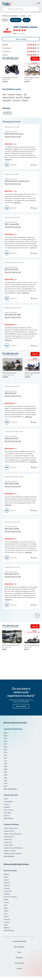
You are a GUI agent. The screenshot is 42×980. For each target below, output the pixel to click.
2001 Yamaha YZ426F (12, 485)
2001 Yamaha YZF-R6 (12, 575)
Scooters (7, 816)
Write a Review (21, 706)
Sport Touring (8, 810)
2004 (5, 781)
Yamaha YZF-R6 (9, 831)
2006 (5, 775)
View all (35, 59)
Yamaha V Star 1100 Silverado (13, 848)
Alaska (6, 877)
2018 (5, 741)
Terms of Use (19, 963)
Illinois (6, 908)
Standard (7, 807)
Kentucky (7, 919)
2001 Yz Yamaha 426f (12, 226)
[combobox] (21, 9)
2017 (5, 744)
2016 (5, 747)
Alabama (7, 874)
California (7, 885)
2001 (25, 20)
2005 (5, 778)
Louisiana (7, 922)
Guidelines (19, 958)
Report (35, 165)
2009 (5, 766)
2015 (5, 750)
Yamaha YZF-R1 (9, 837)
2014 (5, 752)
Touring (6, 804)
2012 (5, 758)
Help (19, 952)
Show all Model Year (10, 789)
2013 (5, 755)
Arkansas (7, 883)
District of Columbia (10, 897)
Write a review (21, 39)
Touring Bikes (8, 801)
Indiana (6, 911)
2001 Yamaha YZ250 (12, 271)
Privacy (19, 968)
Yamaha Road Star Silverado (13, 853)
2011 (5, 761)
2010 (5, 764)
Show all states (9, 930)
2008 (5, 769)
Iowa (5, 914)
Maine (6, 925)
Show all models (9, 856)
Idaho (6, 905)
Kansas (6, 916)
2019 (5, 738)
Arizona (6, 880)
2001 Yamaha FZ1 (12, 395)
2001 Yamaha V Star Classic (14, 135)
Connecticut (8, 891)
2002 (5, 786)
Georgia (6, 902)
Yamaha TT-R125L (10, 851)
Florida (6, 900)
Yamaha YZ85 (8, 845)
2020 (5, 736)
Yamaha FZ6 (8, 839)
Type (4, 20)
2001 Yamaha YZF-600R (13, 316)
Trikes (6, 799)
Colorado (7, 888)
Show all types (9, 818)
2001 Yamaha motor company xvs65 (17, 183)
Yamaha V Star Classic (11, 828)
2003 (5, 783)
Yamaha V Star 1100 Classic (13, 834)
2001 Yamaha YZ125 (12, 440)
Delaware (7, 894)
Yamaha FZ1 (8, 842)
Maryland (7, 928)
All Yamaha (15, 20)
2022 (5, 733)
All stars (6, 113)
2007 (5, 772)
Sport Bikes (8, 813)
